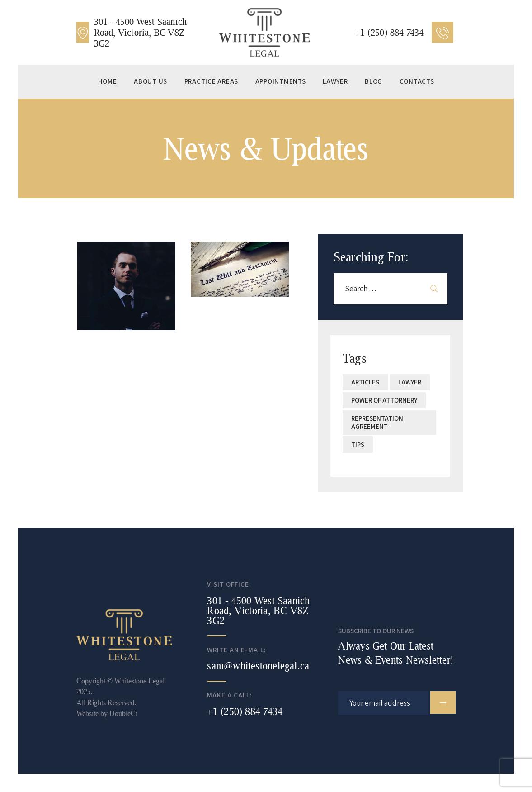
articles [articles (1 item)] (365, 382)
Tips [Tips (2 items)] (358, 444)
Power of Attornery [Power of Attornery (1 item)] (384, 400)
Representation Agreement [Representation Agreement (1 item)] (377, 422)
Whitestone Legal (139, 681)
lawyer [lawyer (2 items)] (410, 382)
